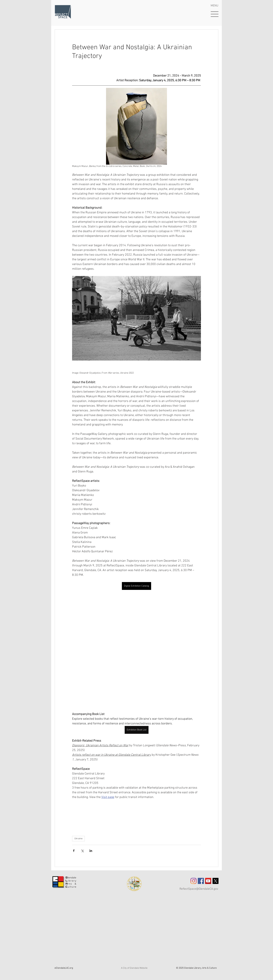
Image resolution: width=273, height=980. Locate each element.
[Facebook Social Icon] (201, 881)
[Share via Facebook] (74, 851)
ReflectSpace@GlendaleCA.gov (199, 889)
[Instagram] (194, 881)
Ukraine (78, 839)
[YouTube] (208, 881)
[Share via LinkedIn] (91, 851)
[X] (215, 881)
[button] (215, 14)
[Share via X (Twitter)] (82, 851)
